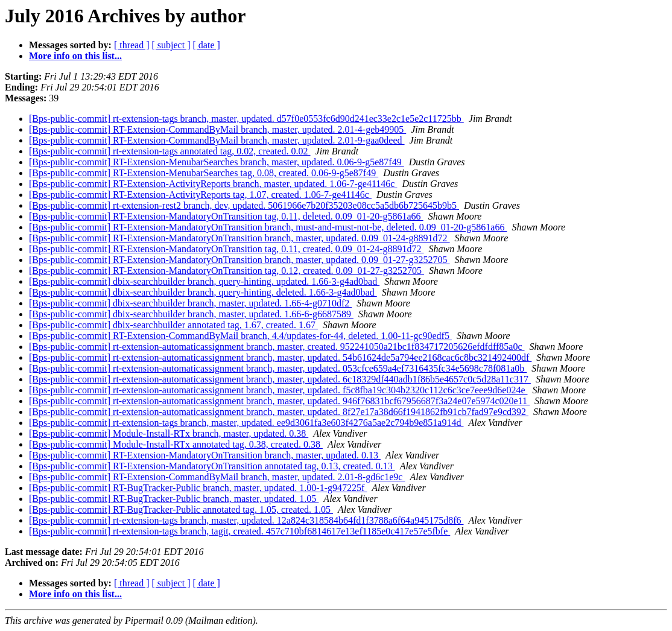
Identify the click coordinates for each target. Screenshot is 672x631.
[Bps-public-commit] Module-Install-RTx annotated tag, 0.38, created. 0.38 (176, 444)
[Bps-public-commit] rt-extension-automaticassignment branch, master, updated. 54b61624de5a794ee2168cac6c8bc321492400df (280, 357)
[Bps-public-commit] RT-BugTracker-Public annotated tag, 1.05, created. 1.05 (181, 509)
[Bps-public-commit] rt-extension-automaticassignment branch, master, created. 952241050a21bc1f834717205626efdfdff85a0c (277, 347)
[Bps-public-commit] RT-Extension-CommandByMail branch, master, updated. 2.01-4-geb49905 (217, 129)
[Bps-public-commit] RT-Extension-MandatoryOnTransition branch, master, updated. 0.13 (205, 455)
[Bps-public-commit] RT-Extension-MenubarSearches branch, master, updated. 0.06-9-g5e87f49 (217, 162)
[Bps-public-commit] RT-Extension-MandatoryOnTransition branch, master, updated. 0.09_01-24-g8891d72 (239, 238)
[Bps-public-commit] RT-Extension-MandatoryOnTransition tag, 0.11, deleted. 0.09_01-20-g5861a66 (226, 216)
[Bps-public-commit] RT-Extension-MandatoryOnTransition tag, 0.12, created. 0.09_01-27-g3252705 (227, 271)
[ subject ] (171, 45)
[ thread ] (132, 45)
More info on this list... (75, 56)
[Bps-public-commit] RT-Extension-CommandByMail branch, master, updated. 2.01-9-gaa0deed (217, 140)
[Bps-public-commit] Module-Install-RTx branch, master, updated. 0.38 (169, 433)
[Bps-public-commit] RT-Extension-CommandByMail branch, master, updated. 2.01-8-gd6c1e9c (217, 477)
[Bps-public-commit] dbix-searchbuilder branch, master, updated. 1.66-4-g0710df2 (190, 303)
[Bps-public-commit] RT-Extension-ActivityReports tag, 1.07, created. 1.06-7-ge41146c (200, 195)
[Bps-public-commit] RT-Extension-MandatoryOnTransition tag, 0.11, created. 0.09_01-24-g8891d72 (227, 249)
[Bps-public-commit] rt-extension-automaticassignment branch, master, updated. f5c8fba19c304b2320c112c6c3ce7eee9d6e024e (278, 390)
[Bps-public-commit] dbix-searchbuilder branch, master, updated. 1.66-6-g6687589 (191, 314)
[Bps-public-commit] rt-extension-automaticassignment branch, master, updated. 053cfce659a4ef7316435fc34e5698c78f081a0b (278, 368)
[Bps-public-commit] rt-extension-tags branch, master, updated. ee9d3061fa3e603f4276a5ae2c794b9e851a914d (246, 423)
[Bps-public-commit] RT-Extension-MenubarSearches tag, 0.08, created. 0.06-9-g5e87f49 (204, 173)
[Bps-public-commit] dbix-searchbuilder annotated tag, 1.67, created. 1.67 (173, 325)
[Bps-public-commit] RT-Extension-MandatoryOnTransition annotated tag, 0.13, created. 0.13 (212, 466)
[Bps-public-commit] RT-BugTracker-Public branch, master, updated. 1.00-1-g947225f (198, 488)
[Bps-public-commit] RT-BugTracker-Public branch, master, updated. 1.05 (174, 499)
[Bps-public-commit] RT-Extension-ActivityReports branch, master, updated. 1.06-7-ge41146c (213, 184)
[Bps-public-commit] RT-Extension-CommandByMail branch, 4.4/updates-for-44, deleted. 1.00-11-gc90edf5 (240, 336)
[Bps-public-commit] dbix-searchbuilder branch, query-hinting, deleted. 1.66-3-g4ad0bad (203, 292)
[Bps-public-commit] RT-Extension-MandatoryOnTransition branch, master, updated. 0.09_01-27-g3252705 (239, 260)
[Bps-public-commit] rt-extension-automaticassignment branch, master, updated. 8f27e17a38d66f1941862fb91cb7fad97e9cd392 (279, 412)
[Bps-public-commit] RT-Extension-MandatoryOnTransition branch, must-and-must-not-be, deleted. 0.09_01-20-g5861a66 (268, 227)
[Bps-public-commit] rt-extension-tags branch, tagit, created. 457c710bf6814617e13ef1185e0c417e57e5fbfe (239, 531)
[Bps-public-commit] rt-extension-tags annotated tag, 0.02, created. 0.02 (170, 151)
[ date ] (207, 45)
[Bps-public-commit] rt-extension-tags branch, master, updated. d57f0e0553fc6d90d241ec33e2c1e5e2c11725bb (246, 119)
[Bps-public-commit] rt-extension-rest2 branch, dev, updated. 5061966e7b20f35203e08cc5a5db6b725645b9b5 (244, 205)
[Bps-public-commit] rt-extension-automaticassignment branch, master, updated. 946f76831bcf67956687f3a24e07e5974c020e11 (279, 401)
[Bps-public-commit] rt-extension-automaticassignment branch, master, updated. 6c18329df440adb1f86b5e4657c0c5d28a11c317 (280, 379)
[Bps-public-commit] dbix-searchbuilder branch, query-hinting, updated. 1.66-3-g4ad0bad (204, 281)
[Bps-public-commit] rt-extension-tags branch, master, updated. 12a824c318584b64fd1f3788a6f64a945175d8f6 (246, 520)
